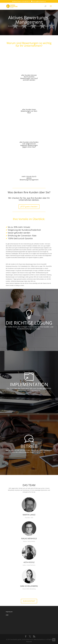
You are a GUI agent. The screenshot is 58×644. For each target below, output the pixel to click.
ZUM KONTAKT (29, 601)
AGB (7, 615)
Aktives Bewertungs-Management (29, 20)
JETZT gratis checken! (29, 207)
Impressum (9, 612)
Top (54, 640)
